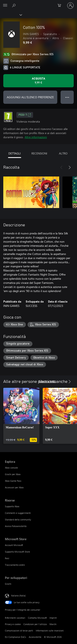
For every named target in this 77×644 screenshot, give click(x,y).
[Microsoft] (38, 3)
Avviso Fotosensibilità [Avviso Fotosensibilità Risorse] (16, 526)
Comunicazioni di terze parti (19, 631)
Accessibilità (35, 637)
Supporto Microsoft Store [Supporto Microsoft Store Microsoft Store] (17, 552)
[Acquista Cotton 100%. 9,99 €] (38, 81)
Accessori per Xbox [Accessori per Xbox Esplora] (14, 487)
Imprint (53, 618)
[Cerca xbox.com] (14, 5)
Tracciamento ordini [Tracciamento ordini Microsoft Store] (15, 565)
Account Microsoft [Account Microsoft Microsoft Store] (14, 545)
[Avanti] (70, 167)
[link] (21, 416)
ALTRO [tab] (63, 153)
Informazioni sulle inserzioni (50, 631)
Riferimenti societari (15, 618)
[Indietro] (61, 167)
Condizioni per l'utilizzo (35, 624)
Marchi (53, 624)
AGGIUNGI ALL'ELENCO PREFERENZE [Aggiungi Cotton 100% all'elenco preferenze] (30, 97)
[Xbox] (11, 15)
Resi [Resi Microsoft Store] (7, 558)
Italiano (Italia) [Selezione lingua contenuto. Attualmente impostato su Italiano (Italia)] (18, 595)
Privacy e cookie (13, 624)
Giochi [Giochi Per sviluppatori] (8, 584)
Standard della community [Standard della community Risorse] (18, 520)
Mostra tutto (48, 381)
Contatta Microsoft (37, 618)
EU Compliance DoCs (16, 637)
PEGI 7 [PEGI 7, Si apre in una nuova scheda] (25, 115)
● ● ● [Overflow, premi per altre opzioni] (67, 97)
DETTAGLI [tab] (15, 153)
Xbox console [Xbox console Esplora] (11, 468)
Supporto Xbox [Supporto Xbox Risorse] (12, 506)
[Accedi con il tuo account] (70, 6)
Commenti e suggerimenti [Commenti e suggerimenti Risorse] (18, 513)
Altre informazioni (36, 137)
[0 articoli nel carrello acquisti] (61, 6)
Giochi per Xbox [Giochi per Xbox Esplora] (13, 474)
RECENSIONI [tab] (39, 153)
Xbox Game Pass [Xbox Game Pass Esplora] (13, 481)
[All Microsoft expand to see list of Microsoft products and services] (5, 6)
